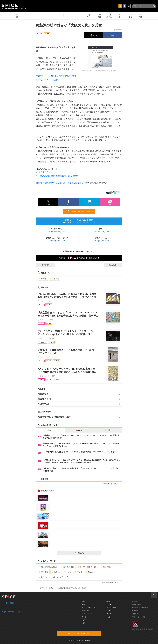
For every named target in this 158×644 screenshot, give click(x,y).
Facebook (10, 603)
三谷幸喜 (44, 572)
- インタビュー (111, 608)
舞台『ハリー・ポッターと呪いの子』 (55, 577)
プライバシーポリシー (140, 617)
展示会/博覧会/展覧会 (48, 567)
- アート (84, 617)
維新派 (43, 279)
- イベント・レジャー (88, 608)
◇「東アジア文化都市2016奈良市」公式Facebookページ (61, 176)
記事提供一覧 (137, 605)
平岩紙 (79, 572)
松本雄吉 (54, 279)
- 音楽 (83, 602)
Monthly (108, 430)
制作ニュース (81, 183)
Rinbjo (90, 572)
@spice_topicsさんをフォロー (13, 612)
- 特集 (108, 617)
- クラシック (85, 611)
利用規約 (135, 614)
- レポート (109, 611)
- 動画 (108, 602)
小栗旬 (68, 572)
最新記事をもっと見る (112, 484)
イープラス (41, 588)
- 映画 (83, 623)
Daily (50, 430)
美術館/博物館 (68, 567)
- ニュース (109, 605)
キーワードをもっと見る (111, 582)
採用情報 (135, 611)
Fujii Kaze (106, 567)
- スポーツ (84, 620)
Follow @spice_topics (57, 231)
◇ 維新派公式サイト (45, 172)
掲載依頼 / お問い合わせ (140, 608)
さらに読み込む (86, 553)
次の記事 (115, 265)
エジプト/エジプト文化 (88, 567)
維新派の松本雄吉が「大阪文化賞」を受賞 (55, 183)
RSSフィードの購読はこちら (81, 211)
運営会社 (135, 602)
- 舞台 (83, 605)
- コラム (109, 614)
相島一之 (56, 572)
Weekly (79, 430)
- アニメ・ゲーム (87, 614)
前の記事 (43, 265)
